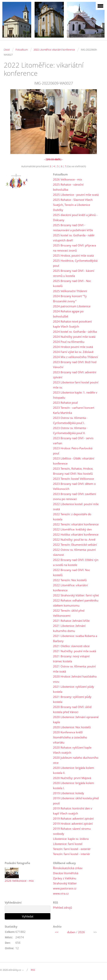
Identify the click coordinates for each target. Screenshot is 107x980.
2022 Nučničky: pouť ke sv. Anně (74, 539)
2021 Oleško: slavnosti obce (71, 646)
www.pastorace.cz (65, 888)
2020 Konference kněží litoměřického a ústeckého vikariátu (70, 737)
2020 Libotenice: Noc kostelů (72, 727)
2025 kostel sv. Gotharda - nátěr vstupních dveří (74, 238)
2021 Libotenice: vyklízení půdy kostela (74, 689)
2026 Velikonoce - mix (68, 179)
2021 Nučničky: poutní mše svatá (75, 651)
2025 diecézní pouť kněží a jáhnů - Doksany (75, 217)
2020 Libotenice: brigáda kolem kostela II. (74, 770)
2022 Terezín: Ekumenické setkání (75, 545)
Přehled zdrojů (63, 907)
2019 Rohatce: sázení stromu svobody (72, 831)
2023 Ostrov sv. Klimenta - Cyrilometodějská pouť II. (70, 430)
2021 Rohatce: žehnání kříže (71, 621)
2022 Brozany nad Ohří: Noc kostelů (72, 572)
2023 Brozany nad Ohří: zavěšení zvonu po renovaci (75, 496)
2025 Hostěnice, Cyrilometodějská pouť (75, 263)
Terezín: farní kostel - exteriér (72, 849)
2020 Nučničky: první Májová (72, 778)
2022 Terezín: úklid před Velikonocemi (69, 613)
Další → (59, 159)
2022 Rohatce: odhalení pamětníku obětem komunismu (76, 603)
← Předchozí (51, 159)
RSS (33, 970)
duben (71, 932)
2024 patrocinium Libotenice (72, 306)
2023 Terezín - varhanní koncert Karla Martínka (74, 410)
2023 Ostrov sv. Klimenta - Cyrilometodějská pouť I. (70, 420)
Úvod (7, 50)
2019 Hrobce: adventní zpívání (73, 824)
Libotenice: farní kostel (68, 844)
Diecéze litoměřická (66, 873)
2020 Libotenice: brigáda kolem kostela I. (74, 785)
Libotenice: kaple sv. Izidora (71, 839)
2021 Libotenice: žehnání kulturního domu (69, 628)
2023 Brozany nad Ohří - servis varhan (73, 441)
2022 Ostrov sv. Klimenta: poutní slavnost (74, 552)
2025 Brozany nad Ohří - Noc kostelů (72, 283)
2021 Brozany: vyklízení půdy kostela (72, 699)
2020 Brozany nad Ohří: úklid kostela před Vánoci (72, 709)
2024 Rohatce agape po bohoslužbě (68, 314)
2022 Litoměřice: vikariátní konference (54, 50)
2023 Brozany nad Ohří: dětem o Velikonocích (74, 486)
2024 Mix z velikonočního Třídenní (76, 357)
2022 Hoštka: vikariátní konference (76, 534)
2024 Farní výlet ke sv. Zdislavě (73, 352)
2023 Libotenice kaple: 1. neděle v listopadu (75, 395)
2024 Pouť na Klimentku (69, 342)
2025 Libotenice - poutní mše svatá (76, 195)
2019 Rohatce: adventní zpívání (73, 818)
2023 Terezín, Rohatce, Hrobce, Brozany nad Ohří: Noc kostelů (73, 471)
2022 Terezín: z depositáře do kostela (72, 517)
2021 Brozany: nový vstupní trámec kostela (71, 659)
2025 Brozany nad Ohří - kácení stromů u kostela (74, 273)
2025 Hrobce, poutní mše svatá (73, 255)
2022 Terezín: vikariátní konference (76, 524)
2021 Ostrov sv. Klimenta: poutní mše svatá (74, 669)
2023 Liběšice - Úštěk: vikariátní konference (74, 461)
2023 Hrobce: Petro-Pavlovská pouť (73, 451)
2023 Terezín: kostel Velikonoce (73, 479)
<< (57, 932)
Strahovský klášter (65, 883)
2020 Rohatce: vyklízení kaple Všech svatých (72, 750)
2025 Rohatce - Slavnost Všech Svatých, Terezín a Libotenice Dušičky (73, 205)
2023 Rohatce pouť (65, 403)
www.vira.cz (61, 893)
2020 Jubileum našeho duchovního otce (76, 760)
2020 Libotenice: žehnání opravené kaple (76, 720)
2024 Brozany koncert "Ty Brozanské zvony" (70, 299)
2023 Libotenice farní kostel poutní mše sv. (76, 385)
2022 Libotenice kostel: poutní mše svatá (76, 507)
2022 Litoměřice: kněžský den (72, 529)
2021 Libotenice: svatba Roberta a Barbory (75, 638)
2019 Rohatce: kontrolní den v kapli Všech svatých (73, 811)
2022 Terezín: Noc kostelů (70, 580)
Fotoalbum (22, 50)
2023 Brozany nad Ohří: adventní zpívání (75, 375)
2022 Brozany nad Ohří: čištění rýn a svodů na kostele (76, 562)
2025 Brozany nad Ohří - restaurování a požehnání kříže (73, 228)
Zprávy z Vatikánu (65, 878)
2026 (81, 932)
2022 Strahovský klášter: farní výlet (76, 595)
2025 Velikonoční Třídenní (70, 291)
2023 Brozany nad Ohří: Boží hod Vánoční (75, 365)
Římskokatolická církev (68, 868)
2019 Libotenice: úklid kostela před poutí (76, 801)
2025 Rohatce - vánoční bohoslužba (68, 187)
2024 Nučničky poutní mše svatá (74, 337)
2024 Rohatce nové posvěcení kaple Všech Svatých (72, 324)
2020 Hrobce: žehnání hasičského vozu (75, 679)
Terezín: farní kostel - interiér (72, 854)
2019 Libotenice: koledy (69, 793)
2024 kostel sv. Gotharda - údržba (75, 332)
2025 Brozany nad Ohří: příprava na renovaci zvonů (74, 248)
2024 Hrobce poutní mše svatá (73, 347)
